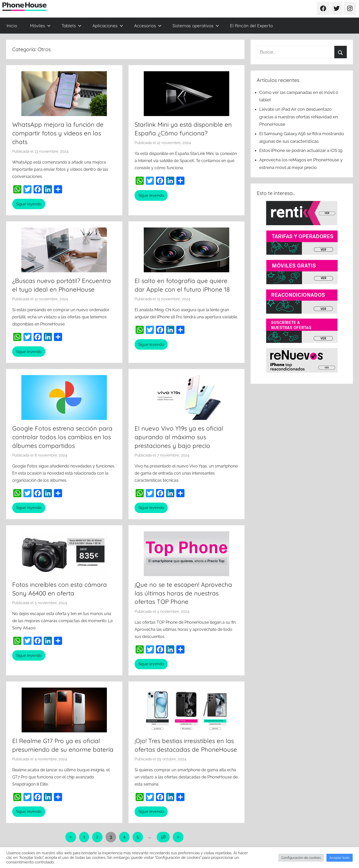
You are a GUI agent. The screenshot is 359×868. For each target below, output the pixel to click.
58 (163, 837)
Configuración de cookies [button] (301, 858)
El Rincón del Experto (251, 26)
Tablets (71, 26)
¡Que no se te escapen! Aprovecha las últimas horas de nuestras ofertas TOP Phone (183, 593)
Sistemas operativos (196, 26)
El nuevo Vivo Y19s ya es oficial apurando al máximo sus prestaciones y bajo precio (179, 437)
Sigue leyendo (29, 204)
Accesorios (148, 26)
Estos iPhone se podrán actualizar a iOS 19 (301, 150)
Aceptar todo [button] (340, 858)
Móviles (40, 26)
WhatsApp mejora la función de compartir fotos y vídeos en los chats (58, 133)
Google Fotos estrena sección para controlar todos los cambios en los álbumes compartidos (62, 437)
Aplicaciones (108, 26)
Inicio (12, 26)
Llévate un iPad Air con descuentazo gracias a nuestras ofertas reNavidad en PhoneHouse (299, 117)
